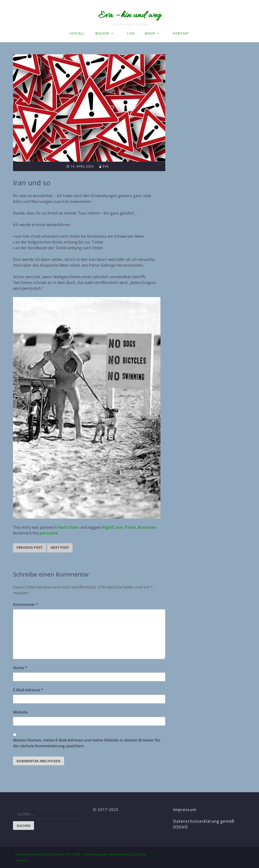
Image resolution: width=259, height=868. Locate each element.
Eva (106, 166)
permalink (49, 533)
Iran (120, 527)
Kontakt (181, 33)
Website (20, 712)
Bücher (102, 33)
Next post (60, 547)
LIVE (131, 33)
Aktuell (77, 33)
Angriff (108, 527)
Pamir (130, 527)
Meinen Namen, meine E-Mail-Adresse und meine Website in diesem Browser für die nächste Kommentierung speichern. (87, 743)
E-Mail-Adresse (28, 690)
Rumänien (147, 527)
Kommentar (26, 604)
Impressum (185, 810)
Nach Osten (69, 527)
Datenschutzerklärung (30, 854)
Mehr (150, 33)
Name (20, 668)
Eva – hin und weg (130, 15)
